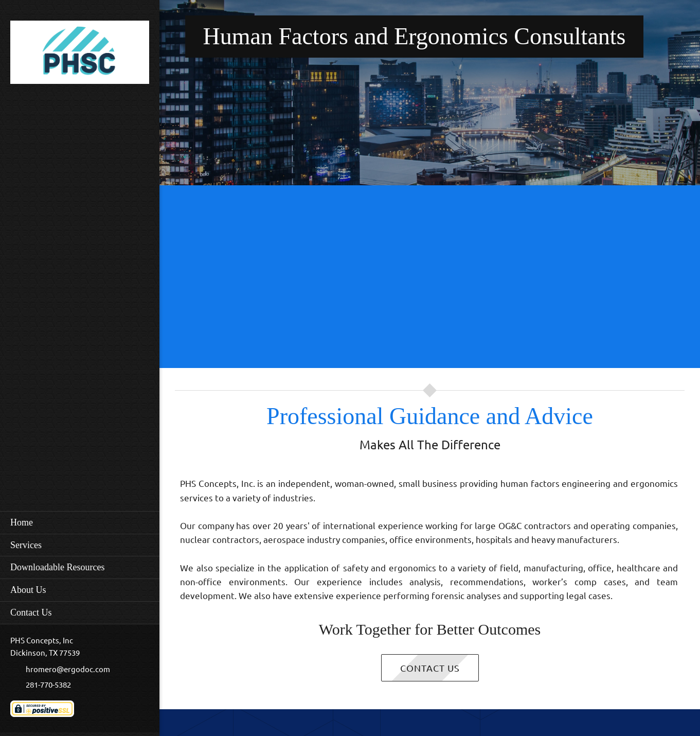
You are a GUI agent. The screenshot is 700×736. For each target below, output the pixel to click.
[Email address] (65, 670)
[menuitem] (80, 522)
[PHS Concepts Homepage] (80, 55)
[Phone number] (46, 685)
